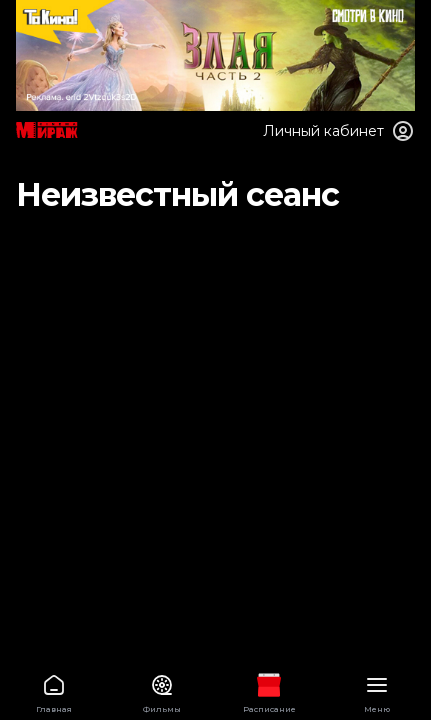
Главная (54, 690)
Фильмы (162, 690)
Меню (377, 690)
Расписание (270, 690)
